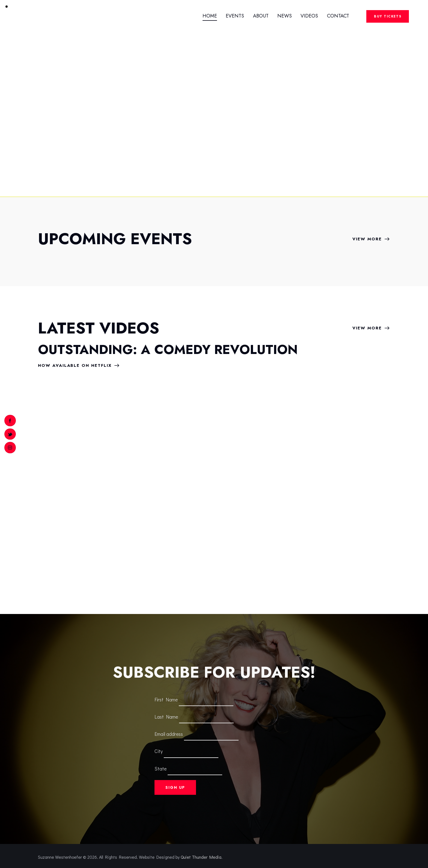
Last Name (166, 717)
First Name (166, 699)
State (160, 768)
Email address (169, 734)
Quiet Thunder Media (201, 857)
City (159, 751)
